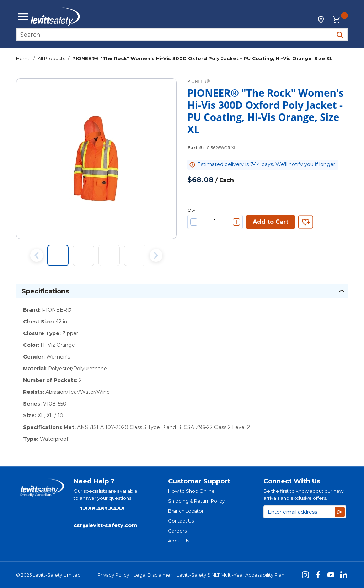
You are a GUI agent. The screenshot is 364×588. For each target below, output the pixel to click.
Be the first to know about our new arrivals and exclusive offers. (303, 494)
